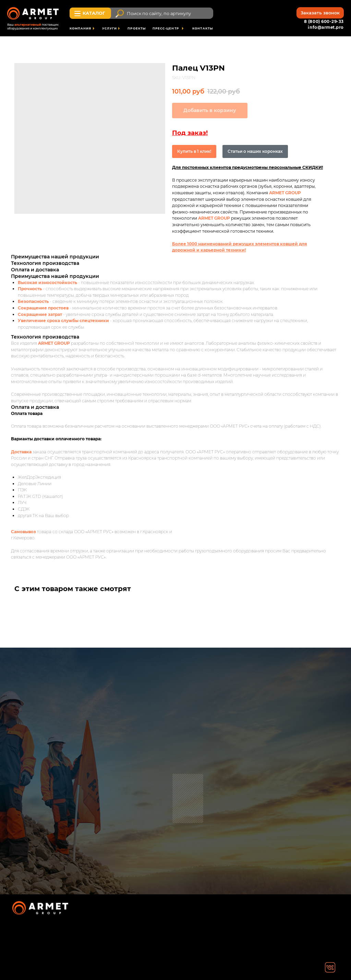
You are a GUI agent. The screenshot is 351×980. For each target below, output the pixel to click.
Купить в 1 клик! (194, 151)
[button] (320, 13)
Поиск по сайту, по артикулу (159, 14)
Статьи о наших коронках (255, 151)
